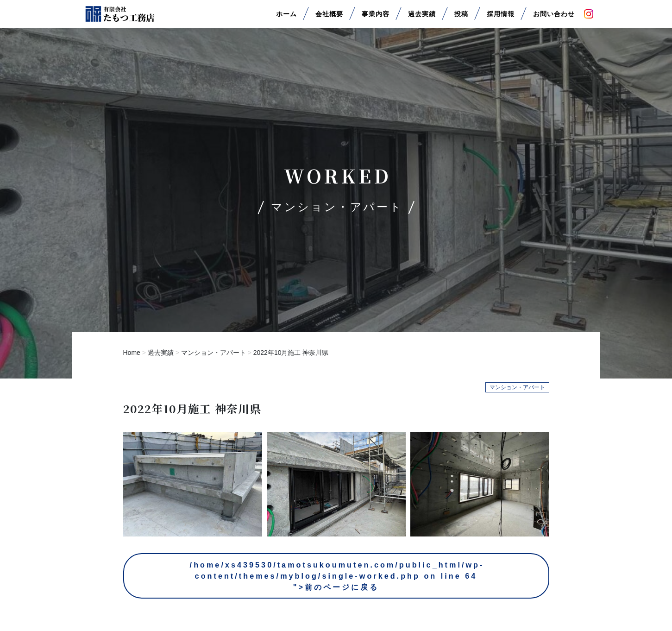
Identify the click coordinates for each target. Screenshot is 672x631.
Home (132, 353)
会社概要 (329, 18)
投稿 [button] (461, 18)
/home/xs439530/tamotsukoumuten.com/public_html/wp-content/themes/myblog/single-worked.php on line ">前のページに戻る (337, 580)
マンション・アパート (214, 353)
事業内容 (376, 18)
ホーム (286, 18)
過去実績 (422, 18)
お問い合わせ (554, 18)
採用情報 (501, 18)
